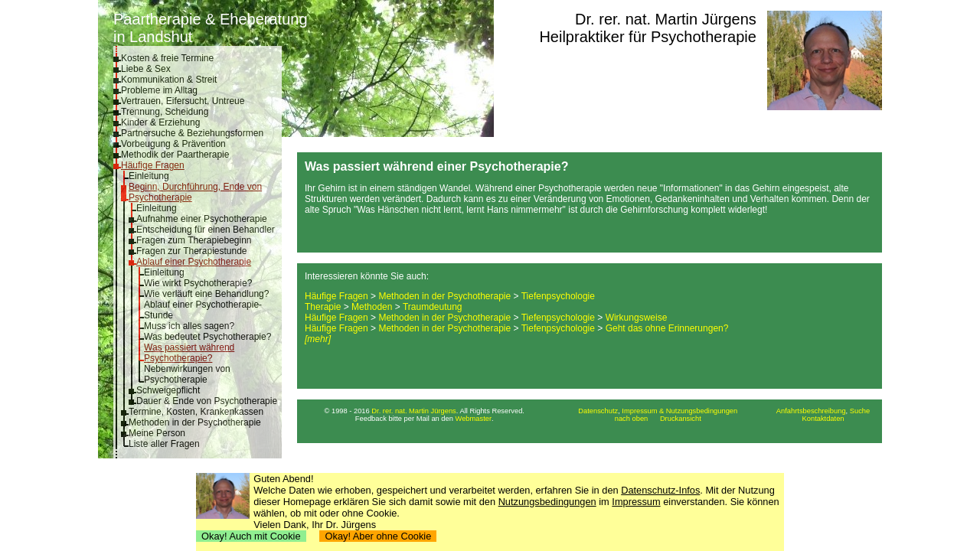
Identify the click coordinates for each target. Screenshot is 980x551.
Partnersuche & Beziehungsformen (192, 133)
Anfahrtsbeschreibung (811, 411)
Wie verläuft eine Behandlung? (206, 294)
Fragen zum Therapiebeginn (194, 240)
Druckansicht (681, 419)
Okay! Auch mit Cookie (251, 536)
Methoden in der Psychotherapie (195, 422)
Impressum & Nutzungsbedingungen (679, 411)
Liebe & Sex (146, 69)
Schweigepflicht (168, 390)
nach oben (632, 419)
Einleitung (149, 176)
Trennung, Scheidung (165, 112)
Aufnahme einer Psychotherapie (202, 219)
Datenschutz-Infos (660, 490)
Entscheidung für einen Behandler (206, 230)
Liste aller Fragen (164, 444)
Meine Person (157, 433)
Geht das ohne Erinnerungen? (667, 328)
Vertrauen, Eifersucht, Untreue (183, 101)
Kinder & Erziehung (160, 122)
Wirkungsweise (637, 318)
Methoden (372, 307)
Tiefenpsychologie (558, 296)
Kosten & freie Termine (167, 58)
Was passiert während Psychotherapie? (189, 353)
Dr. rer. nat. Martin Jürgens (666, 19)
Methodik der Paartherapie (175, 155)
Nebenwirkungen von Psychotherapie (187, 374)
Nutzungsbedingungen (547, 502)
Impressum (636, 502)
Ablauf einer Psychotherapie (194, 262)
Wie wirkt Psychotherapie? (198, 283)
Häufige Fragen (153, 165)
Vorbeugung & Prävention (173, 144)
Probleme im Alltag (159, 90)
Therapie (323, 307)
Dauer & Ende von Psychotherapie (207, 401)
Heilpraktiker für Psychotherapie (647, 37)
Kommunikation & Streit (169, 80)
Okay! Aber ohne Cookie (378, 536)
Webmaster (474, 419)
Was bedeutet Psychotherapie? (207, 337)
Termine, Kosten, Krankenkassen (196, 412)
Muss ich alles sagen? (189, 326)
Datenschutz (598, 411)
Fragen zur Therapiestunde (192, 251)
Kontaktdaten (823, 419)
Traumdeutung (433, 307)
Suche (860, 411)
